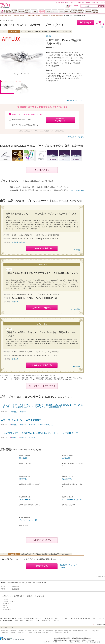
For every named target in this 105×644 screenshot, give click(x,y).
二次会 (70, 631)
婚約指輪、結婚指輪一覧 (57, 16)
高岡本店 (15, 359)
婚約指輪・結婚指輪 (78, 631)
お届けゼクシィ (14, 631)
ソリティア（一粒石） (9, 602)
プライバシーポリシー (75, 640)
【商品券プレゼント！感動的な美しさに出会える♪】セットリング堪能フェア (40, 433)
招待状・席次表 (37, 632)
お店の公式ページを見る (75, 137)
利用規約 (84, 640)
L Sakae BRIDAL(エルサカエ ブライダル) (37, 16)
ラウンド (5, 606)
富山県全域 (15, 586)
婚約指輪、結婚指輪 (19, 16)
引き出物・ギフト (21, 632)
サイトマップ (91, 640)
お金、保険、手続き (61, 632)
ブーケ (97, 631)
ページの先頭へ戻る (99, 576)
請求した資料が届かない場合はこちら (81, 638)
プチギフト (29, 632)
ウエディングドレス (89, 631)
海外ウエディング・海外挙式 (46, 631)
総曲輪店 (15, 242)
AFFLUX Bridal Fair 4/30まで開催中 (21, 420)
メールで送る (76, 250)
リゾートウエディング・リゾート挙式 (28, 631)
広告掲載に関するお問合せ (61, 640)
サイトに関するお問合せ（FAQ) (62, 638)
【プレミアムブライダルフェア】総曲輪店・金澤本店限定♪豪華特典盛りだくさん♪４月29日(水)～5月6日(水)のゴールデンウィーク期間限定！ (42, 406)
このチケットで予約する (42, 248)
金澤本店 (22, 242)
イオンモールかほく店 (46, 425)
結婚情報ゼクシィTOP (6, 16)
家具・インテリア (50, 632)
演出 (44, 632)
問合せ (103, 27)
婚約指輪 (48, 36)
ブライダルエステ (5, 632)
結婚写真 (13, 632)
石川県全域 (15, 589)
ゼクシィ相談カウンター (61, 631)
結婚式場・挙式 (5, 631)
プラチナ (5, 608)
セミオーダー (7, 610)
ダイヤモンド (7, 604)
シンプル (5, 600)
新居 (68, 632)
